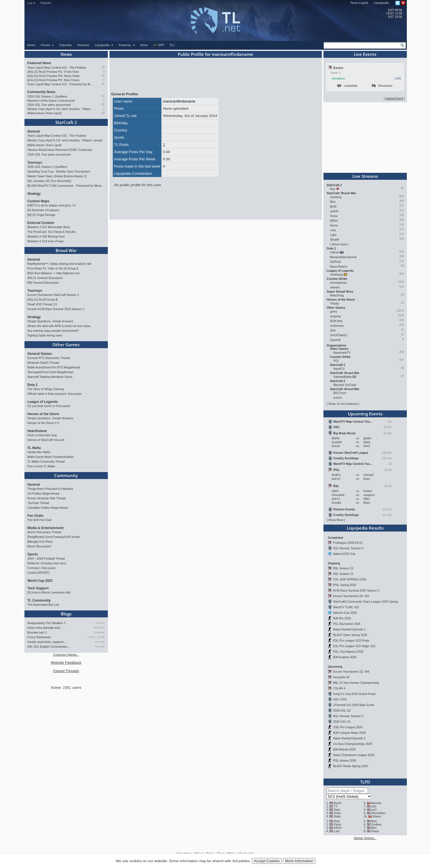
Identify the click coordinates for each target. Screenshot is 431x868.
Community (66, 475)
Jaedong (336, 197)
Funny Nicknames (39, 637)
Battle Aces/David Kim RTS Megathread (54, 367)
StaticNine (99, 628)
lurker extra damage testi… (45, 628)
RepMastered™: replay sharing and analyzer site (60, 264)
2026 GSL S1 (342, 722)
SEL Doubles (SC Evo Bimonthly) (49, 181)
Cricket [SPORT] (38, 573)
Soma (334, 225)
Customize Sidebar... (66, 655)
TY (336, 806)
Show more (339, 244)
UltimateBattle (343, 377)
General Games (40, 354)
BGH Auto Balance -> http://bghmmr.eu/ (53, 273)
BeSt (333, 206)
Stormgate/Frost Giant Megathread (50, 372)
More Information (299, 861)
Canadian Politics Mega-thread (48, 508)
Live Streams (365, 176)
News (66, 54)
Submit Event (394, 98)
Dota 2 (33, 385)
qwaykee (100, 632)
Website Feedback (66, 663)
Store (144, 45)
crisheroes (337, 326)
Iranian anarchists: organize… (47, 642)
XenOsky (100, 642)
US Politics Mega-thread (43, 493)
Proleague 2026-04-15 (348, 543)
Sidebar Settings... (365, 838)
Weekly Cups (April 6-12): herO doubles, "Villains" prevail (61, 109)
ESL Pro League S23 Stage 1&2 (354, 646)
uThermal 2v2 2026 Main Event (353, 705)
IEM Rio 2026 (342, 618)
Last (337, 831)
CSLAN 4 (339, 688)
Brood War (66, 250)
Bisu (374, 821)
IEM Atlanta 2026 (344, 749)
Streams (83, 45)
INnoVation (378, 813)
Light (333, 235)
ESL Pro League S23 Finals (351, 640)
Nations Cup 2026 (345, 613)
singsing (336, 316)
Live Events (365, 54)
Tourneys (35, 163)
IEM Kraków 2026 (345, 657)
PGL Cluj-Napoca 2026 (348, 652)
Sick (333, 330)
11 (103, 96)
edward (335, 287)
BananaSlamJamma (343, 257)
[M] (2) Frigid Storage (42, 215)
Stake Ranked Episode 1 (349, 629)
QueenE (336, 340)
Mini (333, 202)
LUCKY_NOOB (96, 637)
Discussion (382, 86)
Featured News (39, 63)
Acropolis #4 (341, 677)
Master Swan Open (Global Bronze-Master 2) (57, 176)
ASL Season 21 (343, 574)
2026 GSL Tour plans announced (49, 105)
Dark (337, 810)
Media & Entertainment (46, 528)
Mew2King (337, 295)
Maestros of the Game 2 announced (51, 101)
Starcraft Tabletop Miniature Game (50, 377)
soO (374, 810)
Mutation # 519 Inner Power (46, 241)
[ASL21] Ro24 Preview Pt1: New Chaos (53, 80)
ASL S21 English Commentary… (49, 647)
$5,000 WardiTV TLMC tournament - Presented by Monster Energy (66, 186)
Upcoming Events (365, 414)
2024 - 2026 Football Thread (46, 558)
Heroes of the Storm (43, 414)
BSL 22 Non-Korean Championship (356, 683)
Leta (333, 230)
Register (46, 3)
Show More (336, 520)
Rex (333, 189)
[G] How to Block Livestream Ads (49, 592)
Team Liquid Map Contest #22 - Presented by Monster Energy (61, 84)
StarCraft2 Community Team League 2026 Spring (365, 602)
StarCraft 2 (66, 122)
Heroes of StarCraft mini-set (46, 440)
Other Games (66, 345)
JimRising (337, 275)
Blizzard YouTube (345, 385)
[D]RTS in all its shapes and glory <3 (51, 205)
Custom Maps (38, 201)
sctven (338, 398)
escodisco (338, 78)
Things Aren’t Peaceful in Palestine (50, 489)
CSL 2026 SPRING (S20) (350, 579)
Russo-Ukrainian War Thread (47, 498)
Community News (42, 92)
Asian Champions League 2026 (354, 755)
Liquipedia (381, 3)
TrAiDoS (100, 623)
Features (127, 45)
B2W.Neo (336, 321)
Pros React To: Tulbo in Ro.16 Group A (53, 268)
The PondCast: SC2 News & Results (52, 232)
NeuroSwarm (339, 266)
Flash (337, 824)
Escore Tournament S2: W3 (351, 596)
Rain (337, 821)
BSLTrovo (340, 393)
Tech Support (38, 588)
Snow (334, 216)
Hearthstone (37, 431)
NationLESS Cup (344, 554)
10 (103, 76)
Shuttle (335, 240)
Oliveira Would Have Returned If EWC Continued (60, 150)
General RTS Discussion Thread (49, 358)
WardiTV (339, 369)
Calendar (66, 45)
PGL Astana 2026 (344, 760)
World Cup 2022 (40, 581)
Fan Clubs (36, 516)
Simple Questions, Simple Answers (50, 321)
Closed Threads (66, 671)
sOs (374, 806)
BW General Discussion (43, 283)
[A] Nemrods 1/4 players (43, 210)
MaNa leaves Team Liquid (44, 113)
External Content (41, 223)
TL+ (172, 45)
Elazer (377, 816)
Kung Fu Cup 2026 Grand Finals (354, 694)
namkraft (100, 647)
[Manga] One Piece (40, 542)
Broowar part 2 (37, 632)
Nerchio (376, 803)
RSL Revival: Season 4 (348, 548)
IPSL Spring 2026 (344, 585)
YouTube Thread (38, 503)
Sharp (375, 831)
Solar (337, 813)
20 (103, 113)
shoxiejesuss (339, 283)
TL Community (39, 600)
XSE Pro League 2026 (348, 727)
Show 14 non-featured (343, 404)
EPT (158, 45)
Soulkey (376, 824)
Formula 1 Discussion (42, 568)
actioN (334, 211)
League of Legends (43, 402)
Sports (33, 554)
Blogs (66, 614)
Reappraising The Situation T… (48, 623)
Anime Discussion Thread (44, 532)
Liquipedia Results (365, 528)
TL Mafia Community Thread (46, 462)
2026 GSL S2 (342, 710)
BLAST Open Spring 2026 (350, 635)
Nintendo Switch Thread (43, 363)
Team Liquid (359, 3)
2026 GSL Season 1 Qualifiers (48, 96)
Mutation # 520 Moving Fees (46, 236)
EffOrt (334, 221)
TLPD (365, 782)
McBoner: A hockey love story (47, 563)
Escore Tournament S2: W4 (351, 672)
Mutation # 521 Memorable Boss (49, 227)
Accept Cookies (267, 861)
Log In (31, 3)
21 (103, 84)
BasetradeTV (342, 353)
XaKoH (335, 252)
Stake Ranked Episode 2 (349, 738)
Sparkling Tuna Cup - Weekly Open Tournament (59, 171)
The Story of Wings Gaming (46, 389)
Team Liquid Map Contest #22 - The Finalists (57, 68)
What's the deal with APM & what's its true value (59, 326)
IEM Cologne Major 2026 (349, 733)
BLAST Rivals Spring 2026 (350, 766)
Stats (337, 816)
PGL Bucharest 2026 (347, 624)
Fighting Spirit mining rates (45, 335)
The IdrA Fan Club (39, 520)
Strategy (34, 194)
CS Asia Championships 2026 (352, 744)
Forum (48, 45)
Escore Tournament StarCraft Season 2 (53, 295)
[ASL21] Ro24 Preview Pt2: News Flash (54, 76)
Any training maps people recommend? (53, 331)
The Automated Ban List (43, 605)
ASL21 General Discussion (45, 278)
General (34, 131)
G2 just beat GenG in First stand (49, 406)
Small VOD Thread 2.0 (42, 304)
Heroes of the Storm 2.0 (43, 423)
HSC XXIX (340, 699)
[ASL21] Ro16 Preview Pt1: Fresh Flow (53, 72)
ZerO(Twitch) (339, 335)
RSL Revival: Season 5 (348, 716)
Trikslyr (335, 303)
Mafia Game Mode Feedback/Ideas (51, 457)
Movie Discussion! (39, 546)
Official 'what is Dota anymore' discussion (55, 394)
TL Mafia (34, 448)
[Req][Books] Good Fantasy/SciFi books (54, 537)
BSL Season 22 (343, 568)
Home (31, 45)
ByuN (337, 803)
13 (103, 67)
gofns (334, 311)
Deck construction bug (42, 435)
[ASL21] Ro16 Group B (43, 300)
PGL (336, 361)
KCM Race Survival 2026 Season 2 (356, 590)
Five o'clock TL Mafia (41, 466)
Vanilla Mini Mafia (39, 452)
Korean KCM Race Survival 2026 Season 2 (56, 309)
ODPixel (336, 262)
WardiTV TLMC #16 (346, 607)
